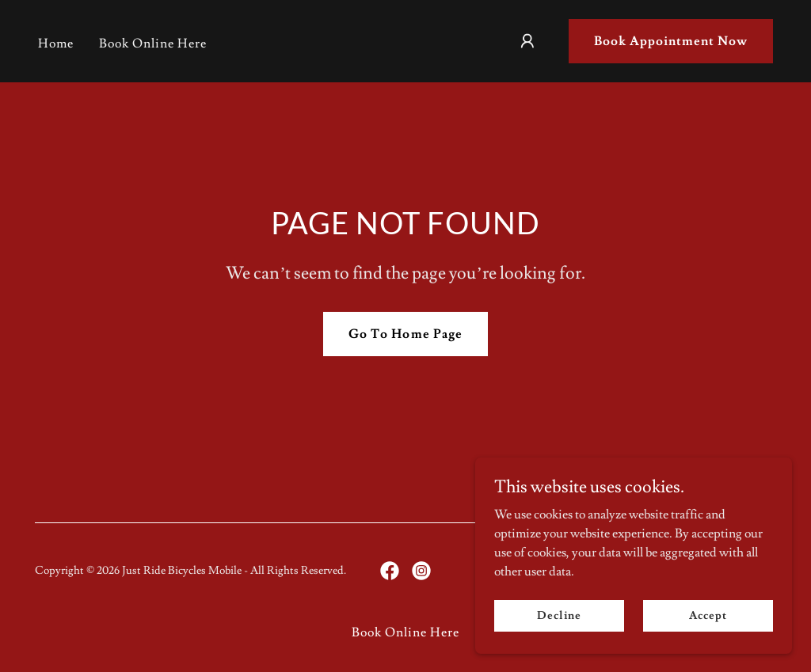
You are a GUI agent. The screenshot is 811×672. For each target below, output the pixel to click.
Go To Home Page (405, 334)
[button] (527, 41)
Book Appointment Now (671, 41)
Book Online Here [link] (153, 44)
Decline (559, 615)
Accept (708, 615)
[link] (390, 571)
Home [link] (56, 44)
